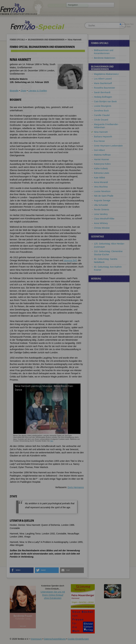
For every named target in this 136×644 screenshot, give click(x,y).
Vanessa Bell (70, 260)
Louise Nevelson (102, 191)
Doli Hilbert (99, 150)
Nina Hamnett (101, 132)
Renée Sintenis (102, 210)
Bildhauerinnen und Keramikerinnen (46, 39)
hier (52, 441)
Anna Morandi (101, 182)
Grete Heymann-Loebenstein (108, 146)
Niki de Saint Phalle (104, 196)
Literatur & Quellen (38, 91)
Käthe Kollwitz (101, 168)
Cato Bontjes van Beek (105, 101)
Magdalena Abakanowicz (106, 74)
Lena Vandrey (101, 214)
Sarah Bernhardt (102, 92)
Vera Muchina (101, 187)
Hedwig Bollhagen (103, 97)
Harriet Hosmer (102, 159)
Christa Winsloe (102, 228)
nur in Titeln (125, 27)
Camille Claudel (102, 115)
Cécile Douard (101, 120)
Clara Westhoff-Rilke (104, 219)
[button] (22, 570)
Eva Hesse (99, 141)
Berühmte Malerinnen (105, 58)
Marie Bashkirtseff (103, 83)
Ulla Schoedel (101, 205)
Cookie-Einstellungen (78, 639)
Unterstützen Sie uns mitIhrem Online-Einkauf (53, 595)
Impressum (36, 639)
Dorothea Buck (101, 111)
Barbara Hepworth (103, 137)
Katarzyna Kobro (102, 164)
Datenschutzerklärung (55, 639)
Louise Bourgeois (103, 106)
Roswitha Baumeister (104, 88)
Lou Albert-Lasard (103, 79)
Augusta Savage (102, 200)
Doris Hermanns (76, 487)
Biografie (14, 91)
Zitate (23, 91)
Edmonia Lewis (102, 173)
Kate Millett (99, 178)
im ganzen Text (127, 24)
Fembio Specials (17, 39)
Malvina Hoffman (102, 155)
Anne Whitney (101, 223)
